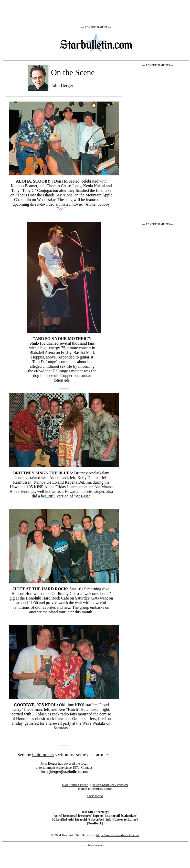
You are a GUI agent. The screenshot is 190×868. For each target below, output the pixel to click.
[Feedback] (95, 823)
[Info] (108, 820)
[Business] (70, 816)
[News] (57, 816)
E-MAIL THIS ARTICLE (75, 785)
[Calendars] (129, 816)
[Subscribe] (96, 820)
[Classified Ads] (63, 820)
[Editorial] (113, 816)
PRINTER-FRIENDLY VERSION (110, 785)
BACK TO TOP (95, 796)
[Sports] (99, 816)
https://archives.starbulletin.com (118, 835)
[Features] (85, 816)
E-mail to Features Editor (95, 789)
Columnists (43, 755)
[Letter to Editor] (126, 820)
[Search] (81, 820)
